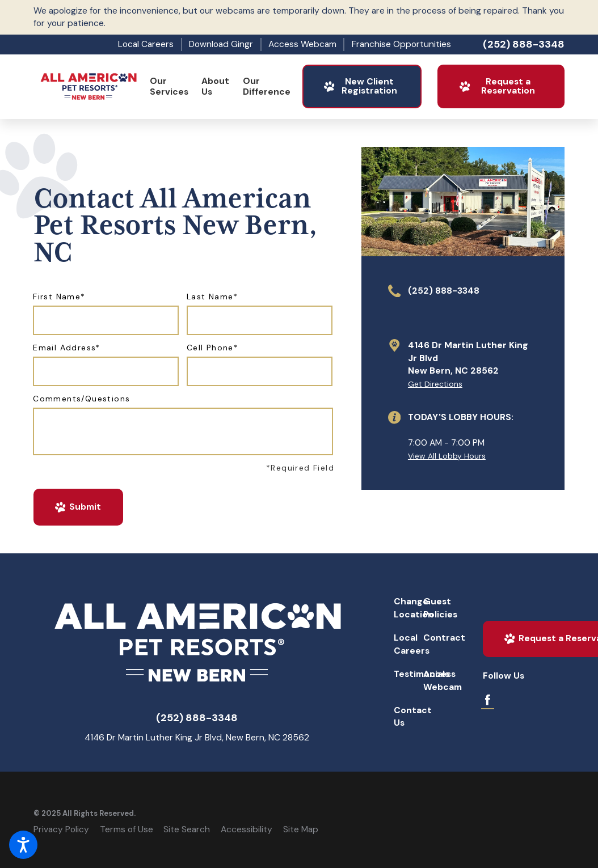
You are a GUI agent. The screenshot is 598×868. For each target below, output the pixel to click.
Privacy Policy (61, 829)
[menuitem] (169, 87)
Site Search (187, 829)
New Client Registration (360, 86)
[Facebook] (488, 700)
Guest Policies (436, 608)
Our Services (169, 86)
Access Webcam (302, 44)
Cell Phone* (212, 348)
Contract (436, 638)
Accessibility (247, 829)
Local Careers (146, 44)
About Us (215, 86)
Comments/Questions (81, 399)
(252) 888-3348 (524, 44)
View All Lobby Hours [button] (447, 456)
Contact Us (407, 717)
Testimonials (407, 674)
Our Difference (267, 86)
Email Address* (67, 348)
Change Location (407, 608)
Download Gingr (221, 44)
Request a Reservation (496, 86)
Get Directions (435, 384)
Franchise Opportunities (401, 44)
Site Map (301, 829)
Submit (77, 507)
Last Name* (212, 297)
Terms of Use (127, 829)
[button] (23, 845)
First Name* (59, 297)
